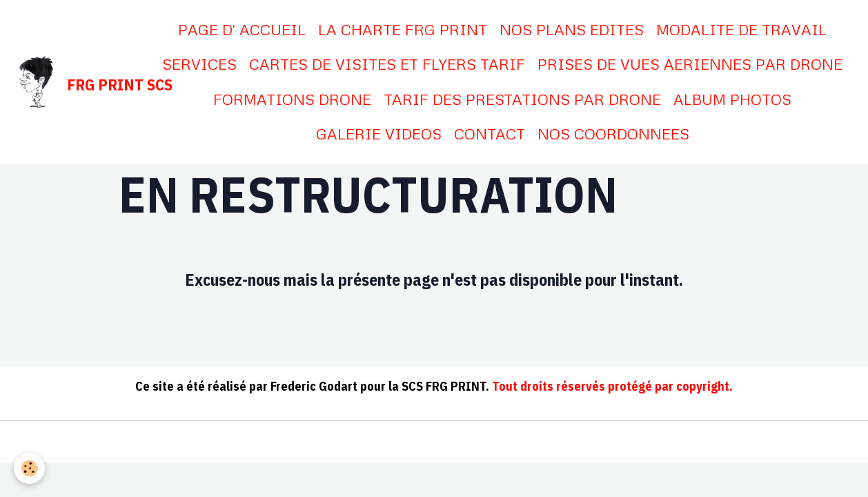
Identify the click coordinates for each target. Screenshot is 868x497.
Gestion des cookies (517, 443)
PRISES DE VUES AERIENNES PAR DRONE (690, 64)
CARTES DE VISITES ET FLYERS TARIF (387, 64)
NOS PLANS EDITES (572, 29)
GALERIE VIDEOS (379, 134)
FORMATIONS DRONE (292, 99)
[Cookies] (29, 468)
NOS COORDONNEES (613, 134)
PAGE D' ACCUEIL (242, 29)
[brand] (75, 82)
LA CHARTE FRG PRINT (403, 29)
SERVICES (199, 64)
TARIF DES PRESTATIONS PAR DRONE (522, 99)
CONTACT (490, 134)
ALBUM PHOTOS (732, 99)
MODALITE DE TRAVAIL (741, 29)
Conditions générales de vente (375, 443)
